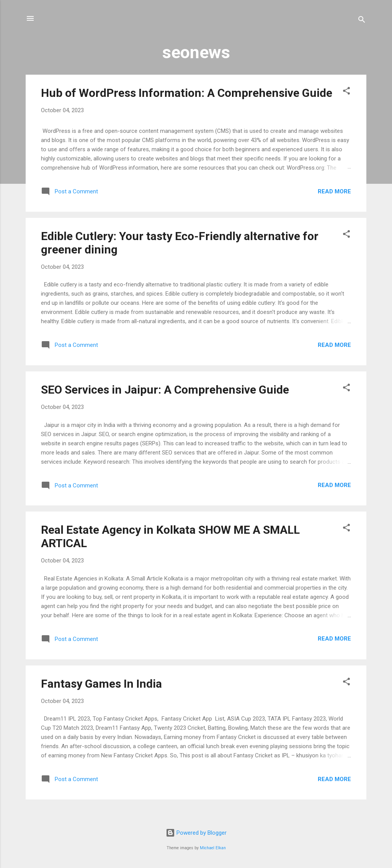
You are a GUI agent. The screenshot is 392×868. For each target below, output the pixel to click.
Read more (334, 191)
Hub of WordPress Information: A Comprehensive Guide (187, 93)
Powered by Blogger (196, 833)
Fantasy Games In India (101, 684)
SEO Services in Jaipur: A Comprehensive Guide (165, 390)
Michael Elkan (213, 848)
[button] (346, 92)
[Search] (362, 21)
